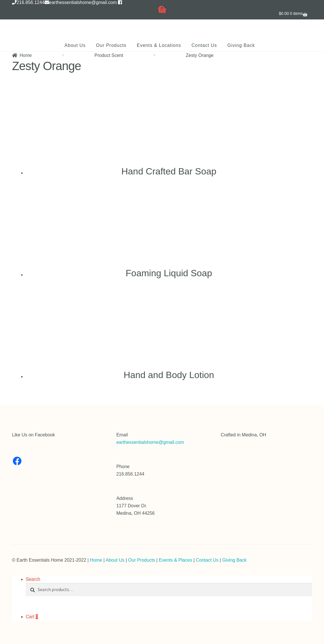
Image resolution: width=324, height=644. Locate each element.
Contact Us (204, 45)
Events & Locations (159, 45)
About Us (75, 45)
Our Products (111, 45)
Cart (32, 617)
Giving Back (241, 45)
